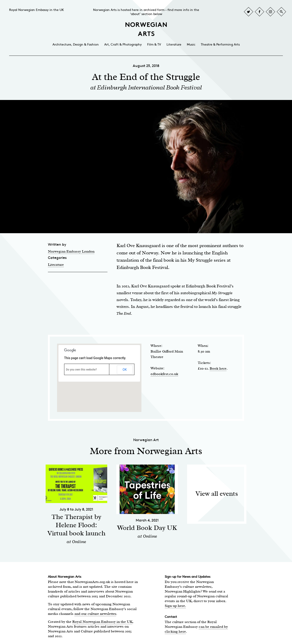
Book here (218, 368)
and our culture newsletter (95, 614)
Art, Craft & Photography (123, 45)
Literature (174, 45)
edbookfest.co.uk (164, 374)
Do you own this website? (81, 370)
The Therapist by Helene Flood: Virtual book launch (76, 525)
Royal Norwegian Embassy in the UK (36, 10)
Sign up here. (175, 606)
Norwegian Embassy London (71, 251)
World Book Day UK (147, 528)
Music (191, 45)
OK (125, 370)
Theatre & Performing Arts (220, 45)
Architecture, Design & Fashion (76, 45)
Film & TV (154, 45)
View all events (217, 494)
